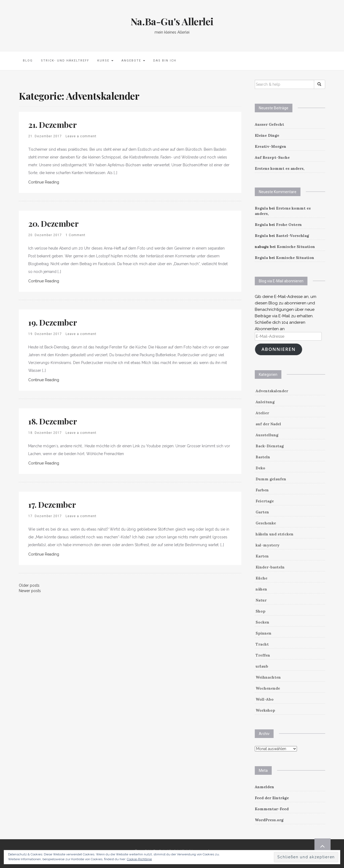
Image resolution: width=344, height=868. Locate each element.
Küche (261, 578)
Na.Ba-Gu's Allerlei (172, 21)
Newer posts (30, 591)
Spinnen (264, 633)
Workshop (265, 710)
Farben (262, 490)
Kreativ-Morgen (270, 146)
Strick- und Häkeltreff (65, 61)
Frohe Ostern (289, 225)
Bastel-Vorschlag (293, 236)
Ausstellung (267, 435)
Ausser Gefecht (269, 124)
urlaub (262, 666)
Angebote (133, 61)
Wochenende (268, 688)
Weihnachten (268, 677)
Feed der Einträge (272, 798)
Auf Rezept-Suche (272, 157)
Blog (28, 61)
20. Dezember (53, 224)
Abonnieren (279, 349)
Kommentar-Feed (272, 809)
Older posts (29, 585)
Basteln (263, 457)
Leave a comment (81, 136)
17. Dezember (52, 505)
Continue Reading (44, 182)
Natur (261, 600)
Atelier (262, 413)
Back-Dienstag (270, 446)
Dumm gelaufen (271, 479)
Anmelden (264, 787)
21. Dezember (52, 125)
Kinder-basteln (270, 567)
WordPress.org (269, 820)
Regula (261, 208)
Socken (262, 622)
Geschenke (266, 523)
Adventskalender (272, 391)
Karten (262, 556)
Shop (261, 611)
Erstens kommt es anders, (280, 168)
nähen (261, 589)
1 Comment (76, 235)
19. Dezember (53, 322)
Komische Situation (296, 247)
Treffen (263, 655)
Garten (262, 512)
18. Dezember (53, 421)
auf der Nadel (268, 424)
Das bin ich (165, 61)
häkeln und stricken (275, 534)
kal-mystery (268, 545)
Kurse (105, 61)
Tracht (262, 644)
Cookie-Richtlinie (139, 859)
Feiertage (265, 501)
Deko (260, 468)
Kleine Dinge (267, 135)
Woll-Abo (265, 699)
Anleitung (265, 402)
